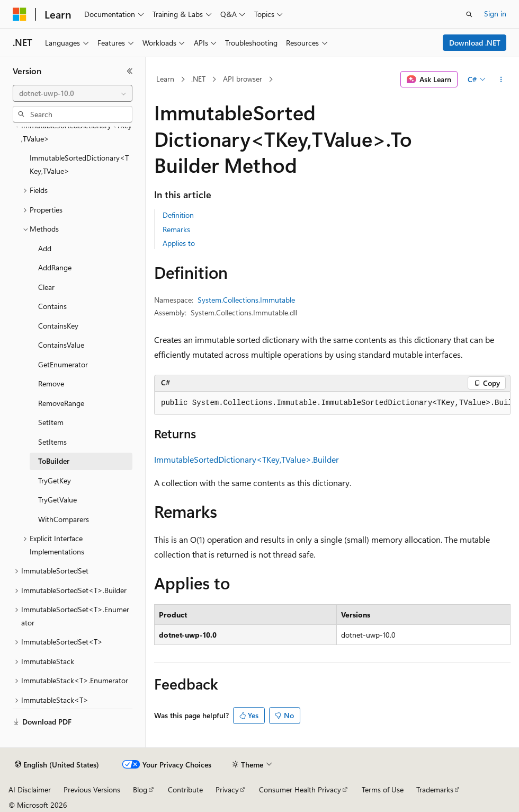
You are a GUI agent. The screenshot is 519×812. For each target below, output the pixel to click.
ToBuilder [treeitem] (54, 461)
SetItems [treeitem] (52, 442)
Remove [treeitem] (51, 383)
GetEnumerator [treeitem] (63, 364)
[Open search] (469, 14)
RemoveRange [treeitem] (61, 403)
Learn (165, 79)
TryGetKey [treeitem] (55, 480)
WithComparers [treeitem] (64, 519)
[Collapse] (130, 71)
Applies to (179, 243)
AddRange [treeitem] (55, 267)
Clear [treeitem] (46, 287)
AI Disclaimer (30, 789)
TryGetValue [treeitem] (57, 500)
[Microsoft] (20, 14)
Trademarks (435, 789)
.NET (198, 79)
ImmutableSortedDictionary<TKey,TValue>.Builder (247, 459)
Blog (140, 789)
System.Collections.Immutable (246, 300)
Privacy (227, 789)
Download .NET (475, 43)
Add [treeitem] (45, 248)
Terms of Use (383, 789)
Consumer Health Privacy (300, 789)
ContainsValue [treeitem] (61, 345)
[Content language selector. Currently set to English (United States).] (57, 765)
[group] (332, 403)
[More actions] (501, 80)
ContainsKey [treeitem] (58, 326)
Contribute (185, 789)
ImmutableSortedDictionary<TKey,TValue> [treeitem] (79, 164)
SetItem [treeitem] (51, 422)
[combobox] (73, 93)
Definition (178, 215)
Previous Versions (92, 789)
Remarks (176, 229)
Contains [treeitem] (52, 306)
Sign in (495, 14)
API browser (243, 79)
